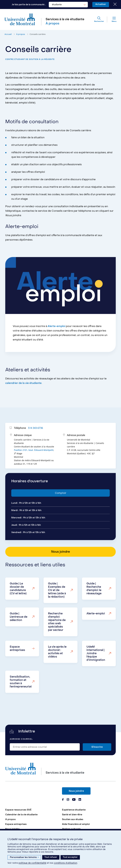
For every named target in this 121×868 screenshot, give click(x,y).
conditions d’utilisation (66, 863)
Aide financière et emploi (76, 824)
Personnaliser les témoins (24, 857)
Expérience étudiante (74, 810)
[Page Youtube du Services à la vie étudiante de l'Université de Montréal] (74, 800)
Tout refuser (51, 857)
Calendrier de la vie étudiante (21, 815)
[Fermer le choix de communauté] (113, 4)
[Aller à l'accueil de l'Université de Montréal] (20, 19)
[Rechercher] (99, 19)
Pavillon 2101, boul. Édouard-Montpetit (34, 463)
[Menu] (112, 19)
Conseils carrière (38, 34)
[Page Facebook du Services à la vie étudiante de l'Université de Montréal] (63, 800)
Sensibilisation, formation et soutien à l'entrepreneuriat (21, 694)
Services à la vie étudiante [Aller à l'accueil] (65, 19)
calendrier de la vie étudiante (23, 396)
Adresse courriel (21, 739)
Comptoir (61, 506)
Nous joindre (76, 791)
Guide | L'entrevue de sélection (19, 629)
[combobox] (68, 5)
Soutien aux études (73, 819)
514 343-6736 (36, 440)
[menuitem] (32, 810)
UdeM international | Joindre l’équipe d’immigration (96, 666)
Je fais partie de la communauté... (29, 5)
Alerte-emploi (56, 339)
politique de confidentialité (32, 863)
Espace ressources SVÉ (18, 810)
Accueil (8, 34)
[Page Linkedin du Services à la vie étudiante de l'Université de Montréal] (80, 800)
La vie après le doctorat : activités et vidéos (57, 664)
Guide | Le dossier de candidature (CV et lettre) (18, 601)
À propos (21, 34)
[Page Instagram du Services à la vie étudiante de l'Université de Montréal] (68, 800)
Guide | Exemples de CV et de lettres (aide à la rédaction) (57, 603)
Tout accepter (70, 857)
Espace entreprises (17, 661)
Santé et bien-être (72, 815)
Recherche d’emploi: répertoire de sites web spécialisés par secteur (57, 634)
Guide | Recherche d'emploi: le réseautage (94, 601)
